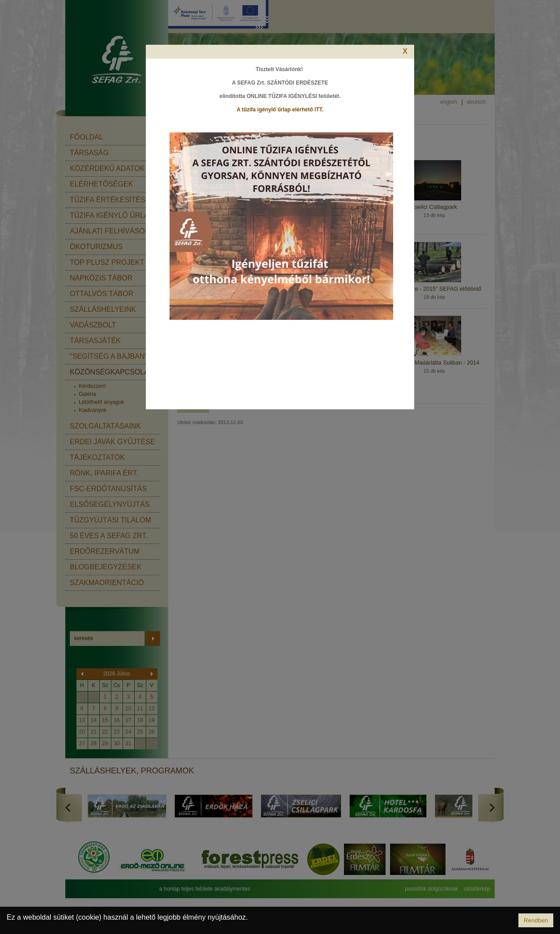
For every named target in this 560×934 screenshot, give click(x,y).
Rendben (536, 920)
